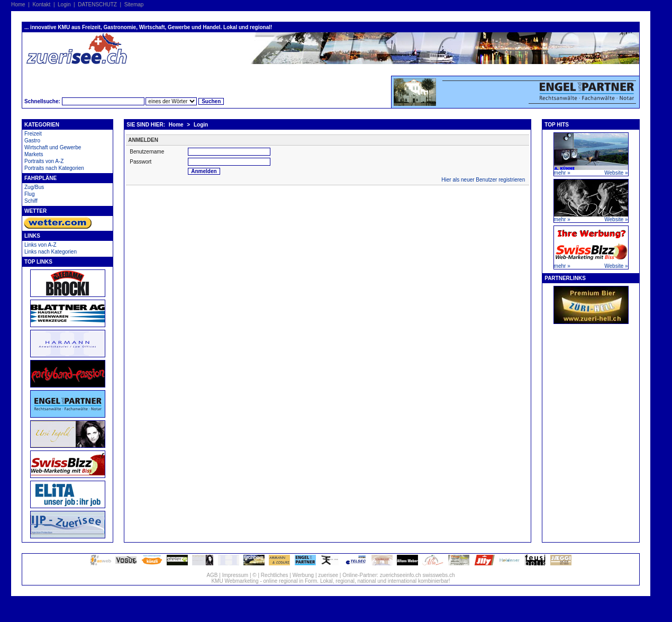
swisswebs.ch (438, 575)
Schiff (31, 201)
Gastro (32, 141)
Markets (34, 154)
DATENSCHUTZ (97, 4)
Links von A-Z (40, 245)
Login (64, 4)
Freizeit (33, 134)
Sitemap (134, 4)
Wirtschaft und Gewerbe (53, 147)
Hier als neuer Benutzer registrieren (483, 180)
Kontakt (41, 4)
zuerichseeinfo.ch (401, 575)
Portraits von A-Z (44, 161)
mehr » (562, 173)
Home (18, 4)
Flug (29, 194)
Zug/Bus (34, 187)
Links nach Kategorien (51, 252)
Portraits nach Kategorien (54, 168)
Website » (616, 173)
